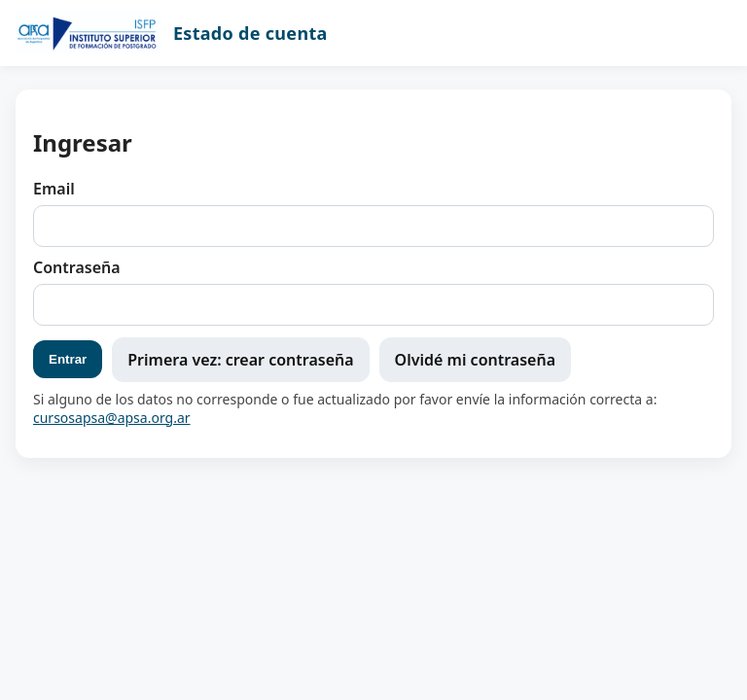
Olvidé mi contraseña (475, 360)
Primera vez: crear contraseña (240, 360)
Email (54, 189)
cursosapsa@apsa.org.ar (112, 418)
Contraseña (77, 267)
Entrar (68, 359)
